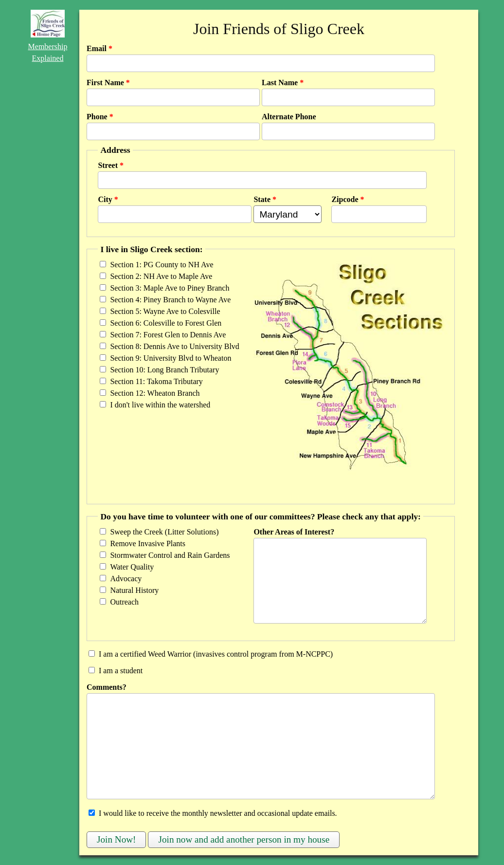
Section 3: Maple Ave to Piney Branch (170, 288)
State (265, 199)
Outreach (124, 602)
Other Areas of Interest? (294, 532)
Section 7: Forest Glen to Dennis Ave (168, 335)
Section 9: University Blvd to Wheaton (171, 358)
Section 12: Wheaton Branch (155, 393)
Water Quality (132, 567)
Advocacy (126, 579)
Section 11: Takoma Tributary (156, 381)
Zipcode (348, 199)
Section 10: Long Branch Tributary (164, 370)
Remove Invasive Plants (148, 543)
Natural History (134, 590)
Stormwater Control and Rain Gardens (170, 555)
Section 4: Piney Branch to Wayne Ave (170, 300)
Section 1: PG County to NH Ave (162, 265)
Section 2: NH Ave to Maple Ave (161, 276)
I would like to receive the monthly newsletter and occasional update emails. (218, 813)
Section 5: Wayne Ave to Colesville (165, 311)
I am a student (121, 671)
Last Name (283, 83)
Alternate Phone (289, 117)
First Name (108, 83)
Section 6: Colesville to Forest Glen (166, 323)
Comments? (107, 687)
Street (111, 165)
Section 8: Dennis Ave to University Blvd (174, 346)
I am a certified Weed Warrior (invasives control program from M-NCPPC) (216, 654)
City (108, 199)
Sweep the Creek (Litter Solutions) (164, 532)
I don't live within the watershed (160, 405)
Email (99, 48)
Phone (100, 117)
